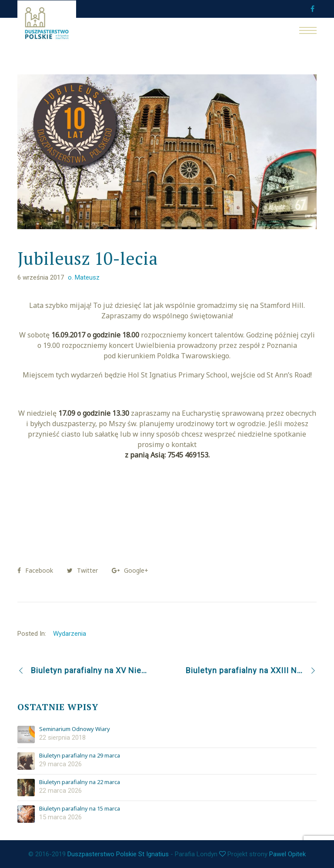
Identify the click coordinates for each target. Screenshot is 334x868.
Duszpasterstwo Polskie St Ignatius (118, 854)
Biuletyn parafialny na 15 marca (80, 809)
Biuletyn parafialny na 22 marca (80, 782)
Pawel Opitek (287, 854)
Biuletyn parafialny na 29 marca (80, 756)
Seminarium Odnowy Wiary (75, 729)
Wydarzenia (70, 634)
